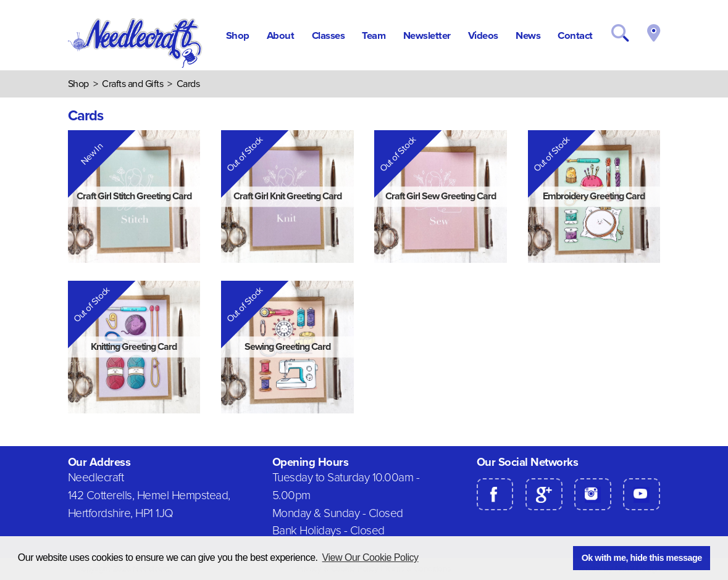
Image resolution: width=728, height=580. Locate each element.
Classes (328, 36)
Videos (483, 36)
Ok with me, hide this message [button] (642, 558)
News (528, 36)
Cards (188, 84)
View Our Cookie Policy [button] (370, 557)
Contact (575, 36)
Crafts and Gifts (132, 84)
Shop (238, 36)
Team (374, 36)
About (281, 36)
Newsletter (427, 36)
